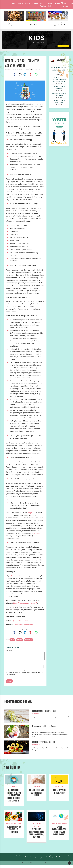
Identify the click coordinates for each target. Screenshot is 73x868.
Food (58, 860)
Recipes (27, 860)
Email (27, 663)
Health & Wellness (59, 824)
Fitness (61, 860)
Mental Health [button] (50, 5)
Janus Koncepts (53, 866)
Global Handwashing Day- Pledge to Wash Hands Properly (59, 831)
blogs (30, 512)
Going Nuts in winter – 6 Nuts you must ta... (14, 24)
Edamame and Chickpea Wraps (44, 726)
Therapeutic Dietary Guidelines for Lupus (37, 793)
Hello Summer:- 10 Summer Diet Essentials (14, 830)
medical (36, 533)
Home (13, 4)
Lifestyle (48, 860)
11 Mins (33, 69)
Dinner (35, 729)
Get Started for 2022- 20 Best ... (45, 742)
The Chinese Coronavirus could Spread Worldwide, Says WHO (37, 835)
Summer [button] (20, 4)
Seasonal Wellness (14, 824)
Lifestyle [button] (57, 4)
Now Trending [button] (43, 5)
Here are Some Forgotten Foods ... (45, 711)
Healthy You (59, 787)
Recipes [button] (27, 4)
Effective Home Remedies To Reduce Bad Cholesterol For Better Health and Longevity (14, 795)
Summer (22, 860)
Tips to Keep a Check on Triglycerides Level (59, 24)
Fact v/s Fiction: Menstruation (59, 101)
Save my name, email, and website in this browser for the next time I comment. (25, 673)
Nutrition (36, 713)
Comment (9, 650)
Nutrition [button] (35, 4)
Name (8, 663)
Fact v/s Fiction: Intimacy (59, 87)
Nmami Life (16, 576)
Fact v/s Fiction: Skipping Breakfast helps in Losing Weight (59, 79)
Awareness (36, 744)
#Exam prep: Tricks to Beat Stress (59, 94)
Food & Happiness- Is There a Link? (59, 791)
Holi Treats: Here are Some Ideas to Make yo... (36, 24)
